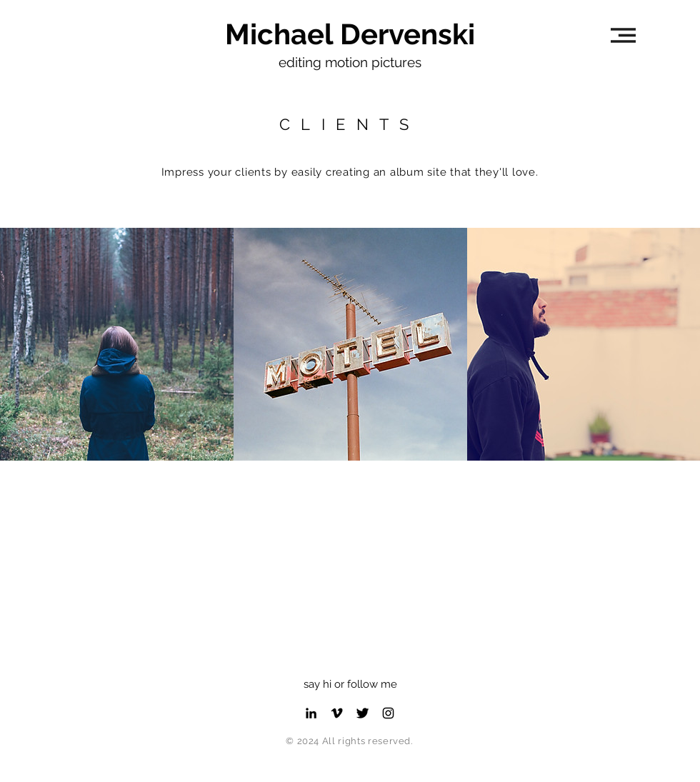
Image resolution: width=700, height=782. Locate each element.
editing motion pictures (350, 62)
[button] (623, 35)
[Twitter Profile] (362, 713)
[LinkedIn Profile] (311, 713)
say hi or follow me (350, 684)
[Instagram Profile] (388, 713)
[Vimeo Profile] (337, 713)
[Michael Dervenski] (350, 34)
